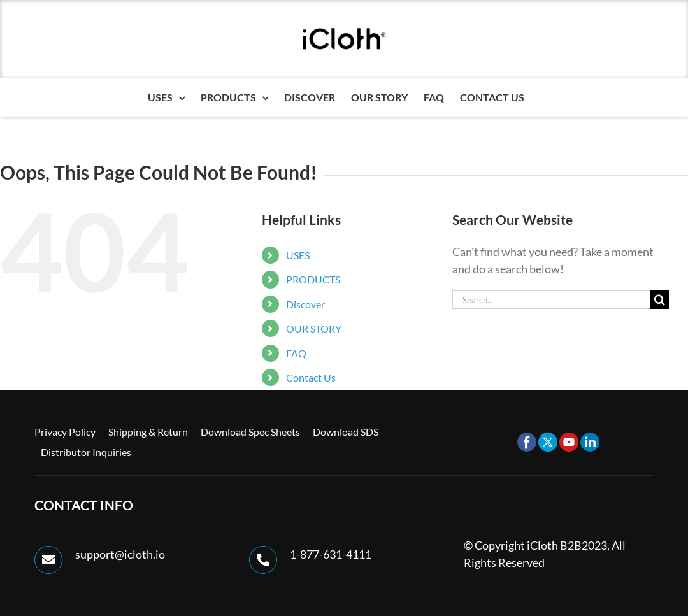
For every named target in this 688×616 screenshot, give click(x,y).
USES (298, 255)
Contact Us (311, 377)
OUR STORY (314, 328)
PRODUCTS (313, 279)
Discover (305, 304)
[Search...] (551, 300)
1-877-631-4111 (331, 554)
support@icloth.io (120, 554)
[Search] (660, 300)
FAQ (296, 353)
